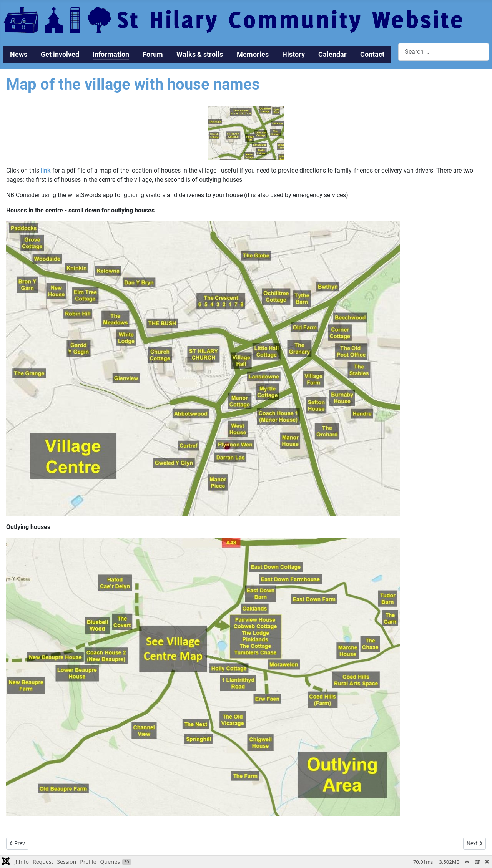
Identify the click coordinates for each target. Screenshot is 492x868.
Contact (372, 55)
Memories (253, 55)
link (46, 170)
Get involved (60, 55)
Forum (153, 55)
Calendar (332, 55)
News (19, 55)
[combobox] (444, 52)
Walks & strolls (200, 55)
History (293, 55)
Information (111, 55)
